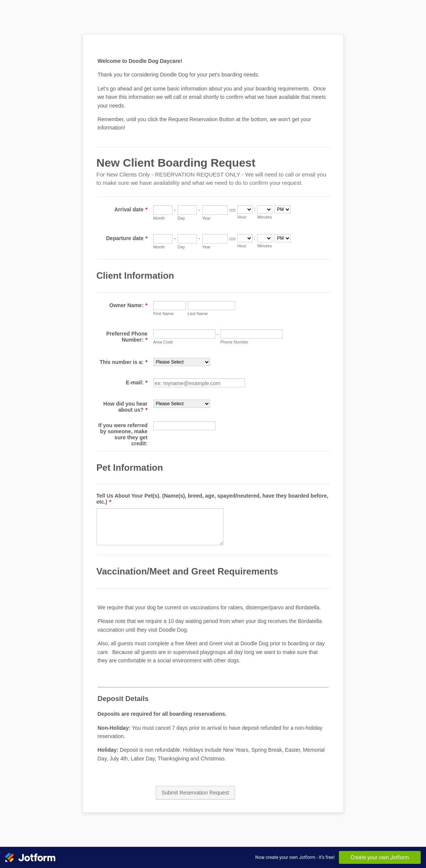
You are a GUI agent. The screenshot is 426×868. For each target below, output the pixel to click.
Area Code (163, 342)
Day (181, 218)
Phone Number (234, 342)
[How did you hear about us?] (182, 404)
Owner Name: (129, 305)
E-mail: (137, 382)
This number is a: (123, 362)
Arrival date (131, 209)
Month (159, 218)
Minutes (264, 217)
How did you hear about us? (126, 407)
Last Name (198, 314)
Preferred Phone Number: (127, 337)
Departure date (127, 238)
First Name (164, 314)
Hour (242, 217)
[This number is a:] (182, 362)
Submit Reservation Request (195, 793)
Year (206, 218)
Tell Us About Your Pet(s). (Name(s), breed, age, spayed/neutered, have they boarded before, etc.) (213, 499)
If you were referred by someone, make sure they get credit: (123, 434)
